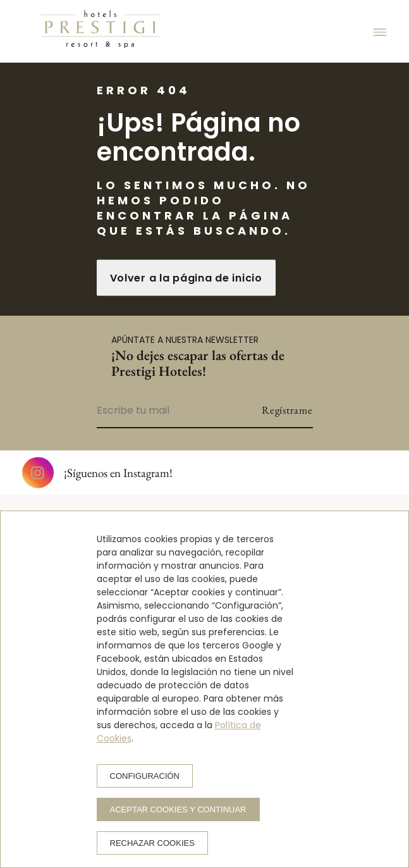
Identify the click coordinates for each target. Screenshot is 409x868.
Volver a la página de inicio (186, 278)
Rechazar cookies (152, 843)
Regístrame (287, 410)
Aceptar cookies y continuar (178, 809)
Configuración (145, 776)
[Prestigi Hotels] (100, 31)
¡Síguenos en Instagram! (97, 473)
